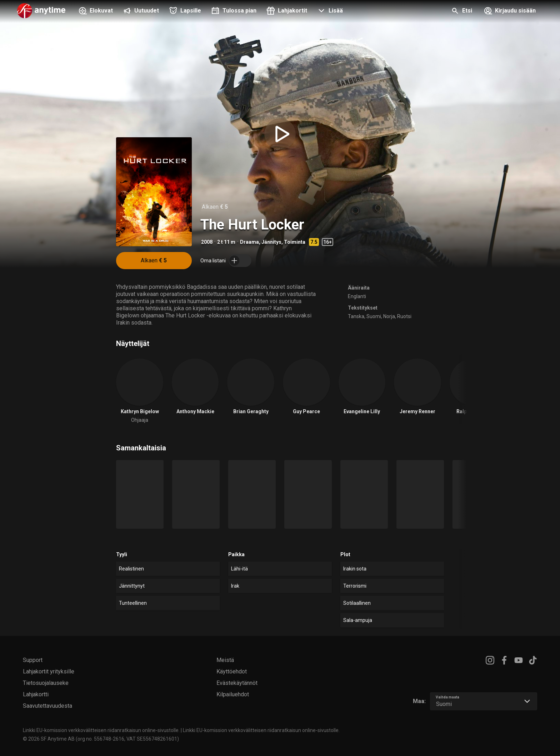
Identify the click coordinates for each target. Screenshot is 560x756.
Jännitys (271, 242)
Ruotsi (404, 316)
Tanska (356, 316)
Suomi (374, 316)
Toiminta (295, 242)
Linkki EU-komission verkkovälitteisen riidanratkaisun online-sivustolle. (101, 730)
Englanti (357, 296)
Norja (389, 316)
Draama (249, 242)
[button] (329, 11)
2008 (207, 242)
